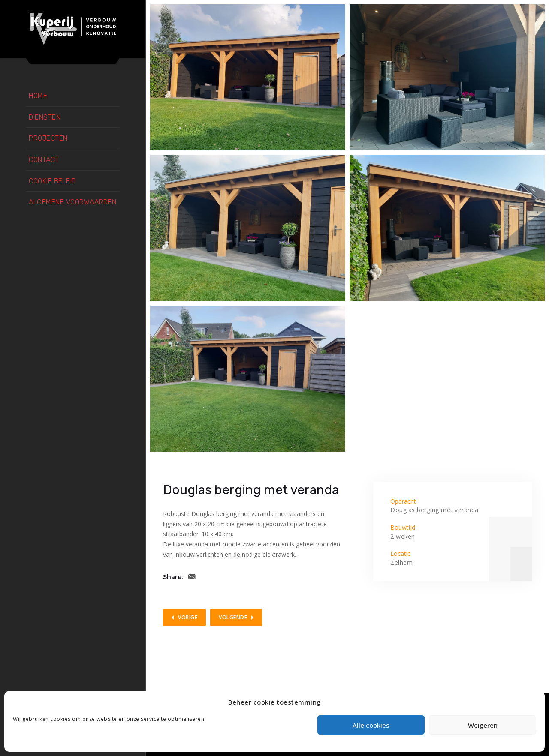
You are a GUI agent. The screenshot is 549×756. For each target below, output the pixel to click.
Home (38, 96)
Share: (173, 577)
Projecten (48, 138)
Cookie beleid (53, 181)
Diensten (45, 117)
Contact (44, 160)
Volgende (233, 617)
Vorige (188, 617)
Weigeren (483, 725)
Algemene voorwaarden (72, 202)
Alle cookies (371, 725)
